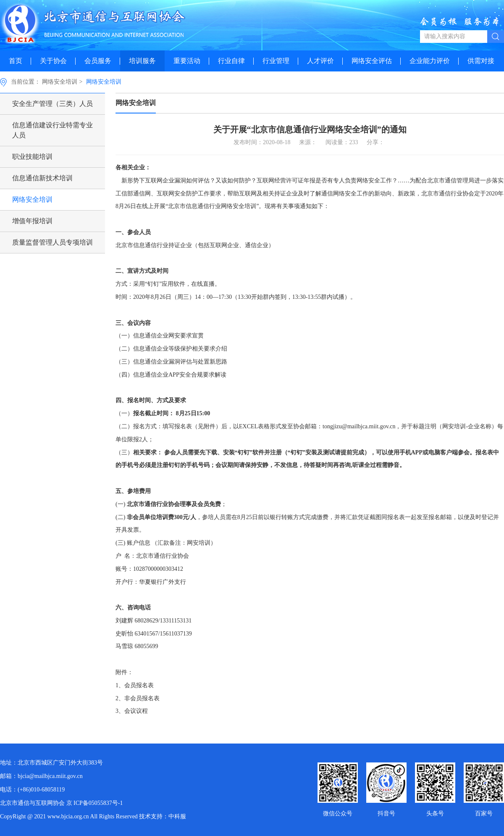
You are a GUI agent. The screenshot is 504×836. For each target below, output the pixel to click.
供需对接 (481, 61)
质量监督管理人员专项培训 (52, 242)
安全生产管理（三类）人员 (52, 104)
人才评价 (320, 61)
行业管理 (276, 61)
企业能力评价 (430, 61)
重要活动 (187, 61)
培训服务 (142, 61)
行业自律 (231, 61)
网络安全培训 (60, 82)
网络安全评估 (372, 61)
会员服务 (98, 61)
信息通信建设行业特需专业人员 (52, 130)
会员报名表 (139, 685)
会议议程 (136, 711)
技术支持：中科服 (163, 816)
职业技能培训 (32, 157)
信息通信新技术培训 (42, 178)
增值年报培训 (32, 221)
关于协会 (53, 61)
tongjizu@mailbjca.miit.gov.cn (359, 426)
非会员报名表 (142, 698)
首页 (16, 61)
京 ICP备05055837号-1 (95, 803)
